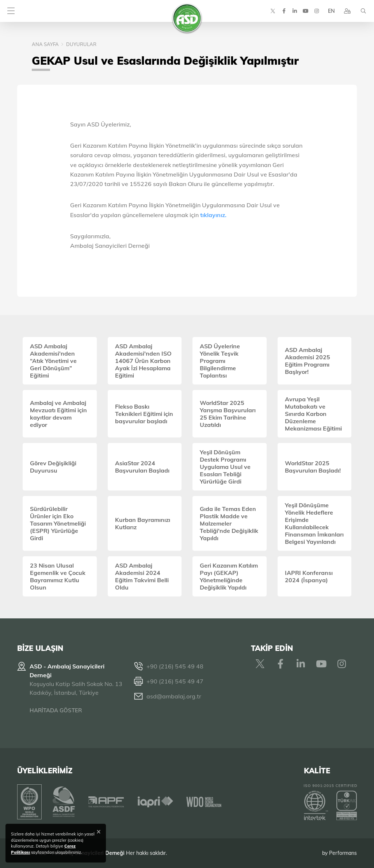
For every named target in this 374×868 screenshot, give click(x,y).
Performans (343, 853)
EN (331, 11)
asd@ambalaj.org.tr (174, 696)
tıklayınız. (213, 215)
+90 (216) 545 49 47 (175, 681)
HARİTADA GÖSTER (56, 710)
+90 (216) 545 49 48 (175, 666)
